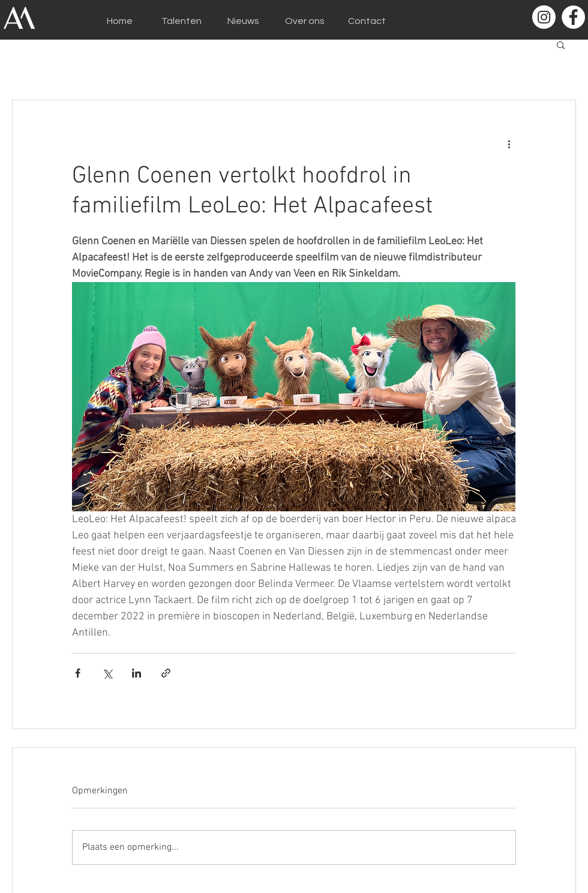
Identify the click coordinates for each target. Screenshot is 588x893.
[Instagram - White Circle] (544, 17)
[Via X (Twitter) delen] (107, 673)
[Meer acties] (509, 143)
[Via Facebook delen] (78, 673)
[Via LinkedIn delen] (136, 673)
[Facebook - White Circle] (573, 17)
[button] (561, 44)
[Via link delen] (166, 673)
